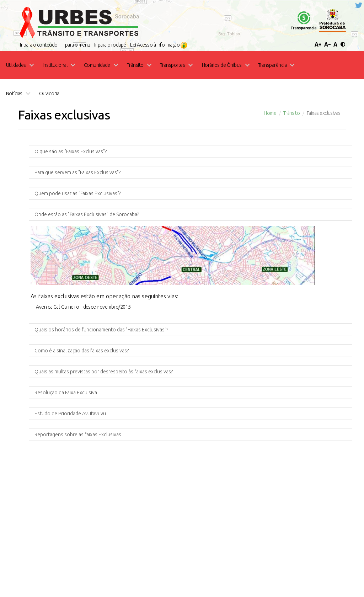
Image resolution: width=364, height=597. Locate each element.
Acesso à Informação (276, 540)
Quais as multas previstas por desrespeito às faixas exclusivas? (104, 223)
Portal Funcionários (158, 540)
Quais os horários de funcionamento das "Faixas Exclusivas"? (101, 181)
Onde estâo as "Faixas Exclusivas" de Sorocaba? (87, 66)
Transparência (111, 540)
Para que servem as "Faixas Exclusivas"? (77, 24)
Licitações (200, 540)
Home (81, 540)
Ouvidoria (229, 540)
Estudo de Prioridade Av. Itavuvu (70, 265)
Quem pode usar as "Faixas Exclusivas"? (78, 45)
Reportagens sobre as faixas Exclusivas (78, 286)
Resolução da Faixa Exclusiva (66, 244)
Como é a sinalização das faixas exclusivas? (82, 202)
